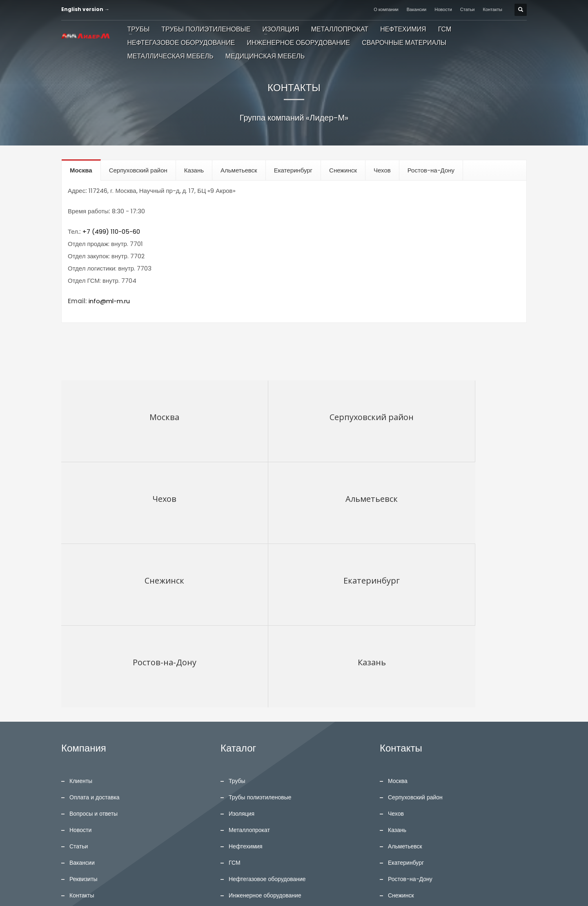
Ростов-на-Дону (410, 716)
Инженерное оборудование (265, 732)
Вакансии (417, 9)
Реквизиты (84, 716)
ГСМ (235, 699)
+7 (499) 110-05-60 (111, 232)
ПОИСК (182, 826)
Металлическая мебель (260, 765)
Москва (398, 617)
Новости (443, 9)
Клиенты (81, 617)
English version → (85, 9)
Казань (397, 667)
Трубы (237, 617)
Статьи (468, 9)
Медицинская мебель (257, 781)
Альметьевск (405, 683)
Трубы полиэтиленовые (260, 634)
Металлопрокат (249, 667)
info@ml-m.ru (109, 301)
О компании (386, 9)
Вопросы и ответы (94, 650)
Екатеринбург (406, 699)
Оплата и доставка (95, 634)
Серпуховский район (415, 634)
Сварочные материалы (259, 748)
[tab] (81, 170)
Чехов (396, 650)
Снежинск (401, 732)
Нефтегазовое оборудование (267, 716)
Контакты (493, 9)
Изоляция (242, 650)
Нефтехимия (246, 683)
